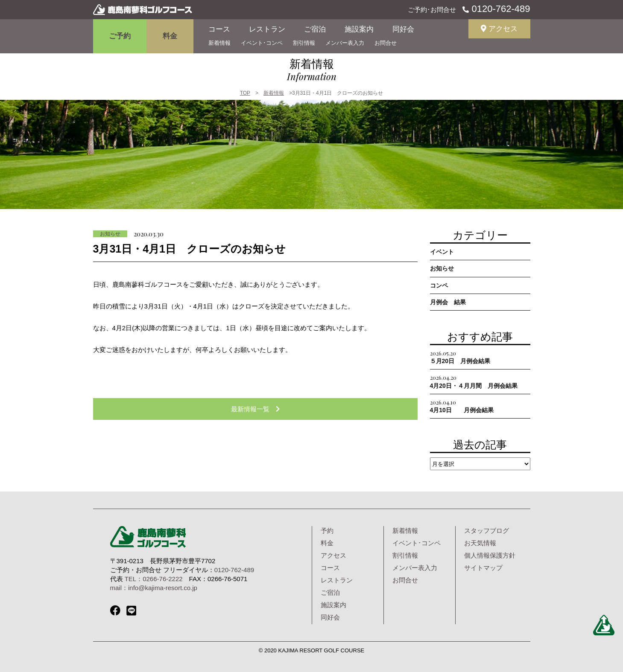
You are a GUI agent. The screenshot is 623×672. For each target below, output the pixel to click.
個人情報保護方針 (490, 555)
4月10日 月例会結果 (462, 406)
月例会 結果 (448, 302)
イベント (442, 252)
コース (219, 29)
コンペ (439, 285)
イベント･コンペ (262, 43)
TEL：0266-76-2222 (154, 579)
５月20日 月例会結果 (460, 357)
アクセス (499, 29)
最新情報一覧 (255, 409)
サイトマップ (483, 568)
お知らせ (110, 234)
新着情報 (219, 43)
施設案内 (359, 29)
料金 (170, 36)
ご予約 (120, 36)
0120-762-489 (499, 9)
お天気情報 (480, 543)
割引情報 (304, 43)
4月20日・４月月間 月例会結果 (474, 381)
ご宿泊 (315, 29)
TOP (245, 93)
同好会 (403, 29)
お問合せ (386, 43)
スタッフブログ (487, 531)
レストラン (267, 29)
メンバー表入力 (345, 43)
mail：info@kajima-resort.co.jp (154, 588)
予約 (327, 531)
